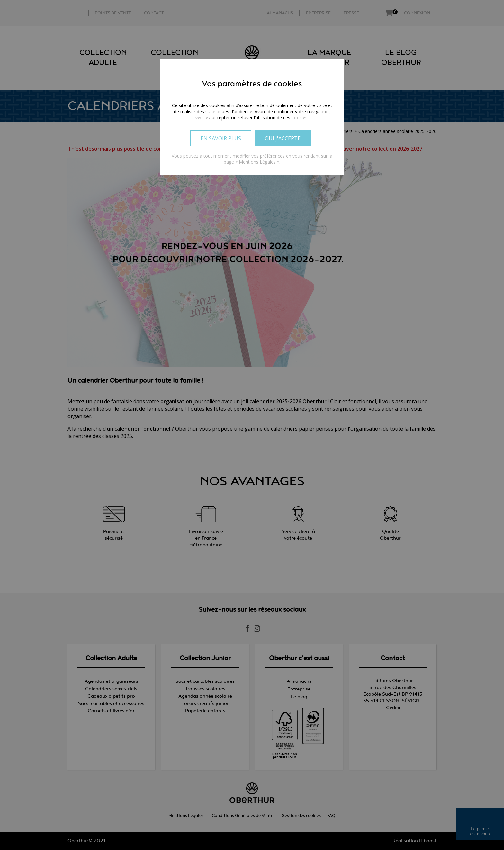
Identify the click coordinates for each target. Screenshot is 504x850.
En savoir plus (221, 138)
